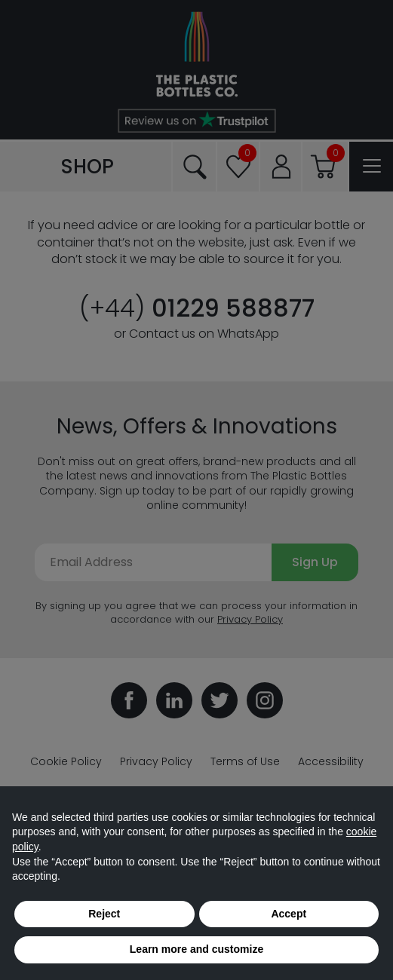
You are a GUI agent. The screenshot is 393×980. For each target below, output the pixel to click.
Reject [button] (104, 914)
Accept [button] (289, 914)
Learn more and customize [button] (196, 949)
